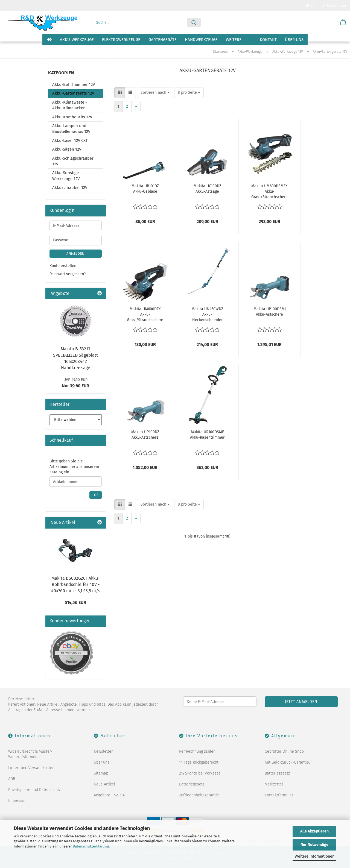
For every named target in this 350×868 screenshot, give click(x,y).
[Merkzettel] (329, 22)
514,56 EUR (75, 602)
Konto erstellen (63, 266)
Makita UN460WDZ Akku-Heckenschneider (207, 314)
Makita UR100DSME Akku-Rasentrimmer (207, 435)
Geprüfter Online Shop (284, 751)
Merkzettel (274, 784)
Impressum (18, 801)
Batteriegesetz (192, 784)
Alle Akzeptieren (314, 831)
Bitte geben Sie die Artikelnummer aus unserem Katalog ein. (74, 467)
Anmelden (75, 254)
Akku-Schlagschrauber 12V (73, 161)
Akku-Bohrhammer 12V (74, 84)
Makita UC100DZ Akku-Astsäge (207, 189)
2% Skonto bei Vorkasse (200, 773)
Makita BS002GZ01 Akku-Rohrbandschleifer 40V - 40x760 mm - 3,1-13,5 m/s (76, 584)
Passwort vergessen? (68, 274)
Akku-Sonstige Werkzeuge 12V (66, 176)
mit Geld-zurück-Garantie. (287, 762)
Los (96, 495)
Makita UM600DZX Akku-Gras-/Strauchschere (145, 314)
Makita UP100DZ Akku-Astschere (145, 435)
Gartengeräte (163, 40)
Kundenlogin (334, 5)
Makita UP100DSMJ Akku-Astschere (270, 312)
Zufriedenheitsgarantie (199, 795)
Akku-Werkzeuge (77, 40)
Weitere (234, 40)
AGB (12, 779)
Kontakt (268, 40)
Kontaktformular (279, 795)
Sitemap (101, 773)
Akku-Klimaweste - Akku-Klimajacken (70, 105)
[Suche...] (194, 22)
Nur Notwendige (314, 845)
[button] (343, 22)
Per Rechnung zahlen (197, 751)
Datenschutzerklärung (91, 846)
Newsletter (103, 751)
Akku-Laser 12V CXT (70, 140)
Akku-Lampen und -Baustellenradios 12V (71, 129)
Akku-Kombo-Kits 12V (72, 117)
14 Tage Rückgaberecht (199, 762)
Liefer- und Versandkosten (31, 768)
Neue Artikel (104, 784)
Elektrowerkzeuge (121, 40)
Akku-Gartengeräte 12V (73, 93)
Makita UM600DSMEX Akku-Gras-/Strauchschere (269, 191)
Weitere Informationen (315, 856)
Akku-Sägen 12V (67, 149)
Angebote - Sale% (109, 795)
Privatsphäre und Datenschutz (34, 790)
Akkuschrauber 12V (70, 187)
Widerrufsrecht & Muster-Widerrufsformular (30, 754)
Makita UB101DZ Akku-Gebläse (145, 189)
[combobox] (155, 93)
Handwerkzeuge (201, 40)
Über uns (294, 40)
